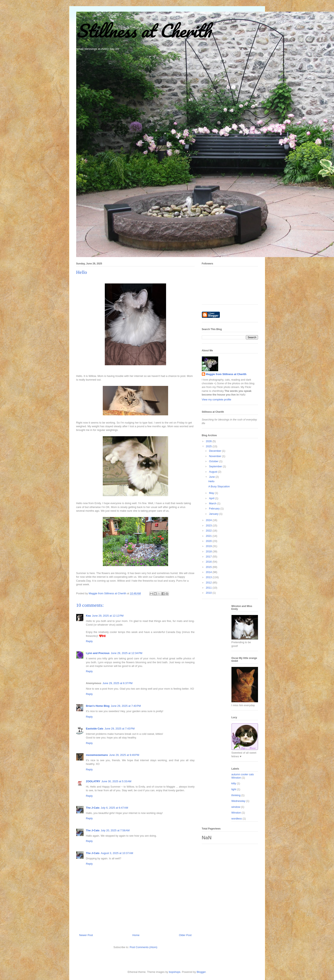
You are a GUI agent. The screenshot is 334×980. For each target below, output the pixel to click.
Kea (88, 616)
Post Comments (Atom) (144, 947)
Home (136, 935)
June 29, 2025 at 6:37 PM (118, 683)
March (213, 503)
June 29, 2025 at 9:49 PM (124, 755)
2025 (209, 446)
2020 (209, 541)
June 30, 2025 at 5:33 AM (116, 781)
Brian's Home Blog (98, 706)
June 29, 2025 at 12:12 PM (108, 616)
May (212, 493)
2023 (209, 525)
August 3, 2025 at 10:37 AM (117, 853)
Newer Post (86, 935)
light (234, 789)
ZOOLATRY (93, 781)
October (214, 461)
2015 (209, 567)
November (216, 456)
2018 (209, 551)
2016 (209, 562)
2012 (209, 583)
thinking (236, 795)
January (214, 514)
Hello (211, 481)
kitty (234, 783)
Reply (89, 641)
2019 (209, 546)
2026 (209, 441)
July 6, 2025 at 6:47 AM (114, 808)
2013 (209, 577)
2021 (209, 536)
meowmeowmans (97, 755)
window (236, 807)
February (215, 509)
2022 (209, 531)
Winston (236, 813)
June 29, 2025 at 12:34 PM (126, 653)
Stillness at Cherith (144, 30)
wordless (237, 819)
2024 (209, 520)
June (212, 477)
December (216, 451)
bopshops (175, 972)
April (212, 498)
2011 (209, 588)
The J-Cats (93, 808)
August (213, 472)
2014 (209, 572)
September (216, 466)
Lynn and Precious (98, 653)
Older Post (185, 935)
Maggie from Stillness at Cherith (226, 374)
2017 (209, 557)
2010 (209, 593)
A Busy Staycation (219, 486)
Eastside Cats (95, 729)
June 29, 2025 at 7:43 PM (120, 729)
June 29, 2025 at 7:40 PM (126, 706)
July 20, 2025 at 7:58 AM (115, 830)
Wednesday (238, 801)
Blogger (201, 972)
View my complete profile (217, 400)
